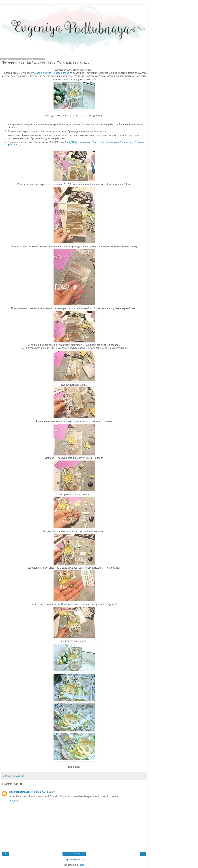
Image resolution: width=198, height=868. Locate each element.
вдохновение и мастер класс (53, 73)
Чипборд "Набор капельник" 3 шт (79, 142)
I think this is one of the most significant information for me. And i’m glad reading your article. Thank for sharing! (64, 796)
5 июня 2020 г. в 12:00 (44, 792)
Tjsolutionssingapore (20, 792)
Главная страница (74, 854)
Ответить (14, 801)
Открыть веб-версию (74, 859)
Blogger (80, 865)
